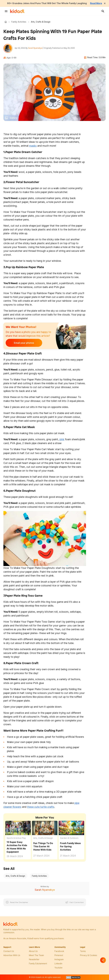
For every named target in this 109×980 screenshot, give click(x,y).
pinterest (59, 955)
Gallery (13, 118)
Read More (97, 3)
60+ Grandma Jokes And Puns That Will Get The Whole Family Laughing (47, 3)
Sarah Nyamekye (35, 48)
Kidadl (6, 22)
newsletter (34, 960)
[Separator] (103, 960)
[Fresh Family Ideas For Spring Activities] (71, 828)
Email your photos (23, 343)
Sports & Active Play (16, 838)
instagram (59, 960)
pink (62, 439)
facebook (59, 951)
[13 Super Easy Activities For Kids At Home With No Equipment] (18, 828)
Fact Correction (77, 902)
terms (83, 951)
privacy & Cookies (89, 955)
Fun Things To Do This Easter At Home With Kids (43, 846)
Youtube (58, 968)
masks (33, 146)
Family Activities (19, 22)
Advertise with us (12, 955)
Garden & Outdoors (69, 838)
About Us (33, 951)
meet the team (36, 955)
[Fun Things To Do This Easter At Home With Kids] (45, 828)
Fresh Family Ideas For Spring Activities (70, 846)
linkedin (58, 964)
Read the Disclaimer (19, 902)
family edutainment (38, 964)
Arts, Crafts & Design (43, 838)
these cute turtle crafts (41, 807)
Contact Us (9, 951)
